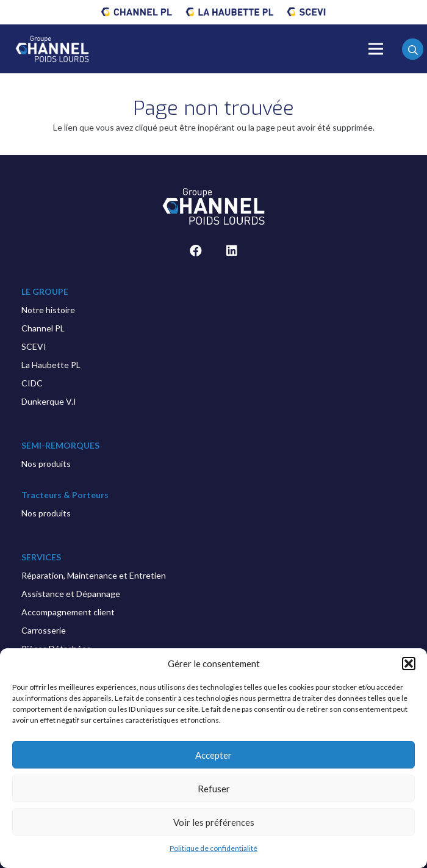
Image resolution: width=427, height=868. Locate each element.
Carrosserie (44, 630)
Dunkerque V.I (49, 401)
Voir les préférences (214, 822)
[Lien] (137, 12)
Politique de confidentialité (213, 848)
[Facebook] (196, 251)
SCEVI (34, 346)
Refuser (214, 789)
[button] (409, 664)
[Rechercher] (413, 50)
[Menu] (376, 49)
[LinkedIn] (232, 251)
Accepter (213, 755)
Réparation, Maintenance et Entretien (94, 575)
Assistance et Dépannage (71, 594)
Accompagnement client (68, 612)
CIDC (32, 383)
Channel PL (43, 328)
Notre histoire (48, 310)
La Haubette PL (51, 365)
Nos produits (46, 464)
